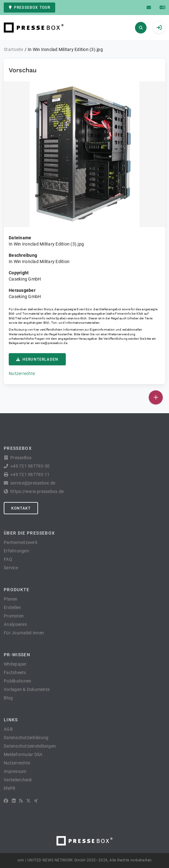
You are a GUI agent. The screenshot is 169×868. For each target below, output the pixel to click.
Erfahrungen (16, 551)
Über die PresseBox (29, 533)
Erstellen (12, 607)
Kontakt (21, 508)
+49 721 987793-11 (30, 475)
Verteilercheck (18, 780)
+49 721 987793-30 (30, 466)
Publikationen (17, 681)
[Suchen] (141, 28)
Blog (8, 698)
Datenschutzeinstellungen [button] (30, 746)
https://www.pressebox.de (37, 491)
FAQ (8, 559)
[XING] (36, 801)
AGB (8, 729)
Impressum (15, 771)
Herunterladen (37, 359)
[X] (28, 801)
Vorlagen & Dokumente (27, 689)
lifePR (10, 788)
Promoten (14, 616)
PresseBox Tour (29, 8)
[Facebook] (6, 801)
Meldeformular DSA (23, 754)
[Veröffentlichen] (156, 397)
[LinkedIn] (14, 801)
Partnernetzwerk (21, 542)
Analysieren (15, 624)
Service (11, 568)
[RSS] (21, 801)
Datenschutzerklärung (26, 738)
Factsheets (15, 673)
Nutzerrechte (22, 373)
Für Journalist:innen (24, 633)
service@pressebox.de (51, 343)
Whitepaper (15, 664)
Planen (11, 599)
